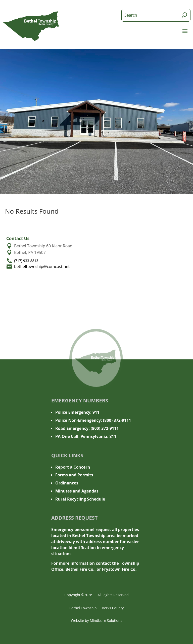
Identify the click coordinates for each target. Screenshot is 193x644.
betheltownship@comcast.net (42, 267)
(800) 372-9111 (117, 420)
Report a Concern (73, 467)
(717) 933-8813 (26, 261)
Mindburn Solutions (106, 620)
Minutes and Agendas (77, 491)
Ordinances (67, 483)
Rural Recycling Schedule (80, 499)
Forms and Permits (74, 475)
